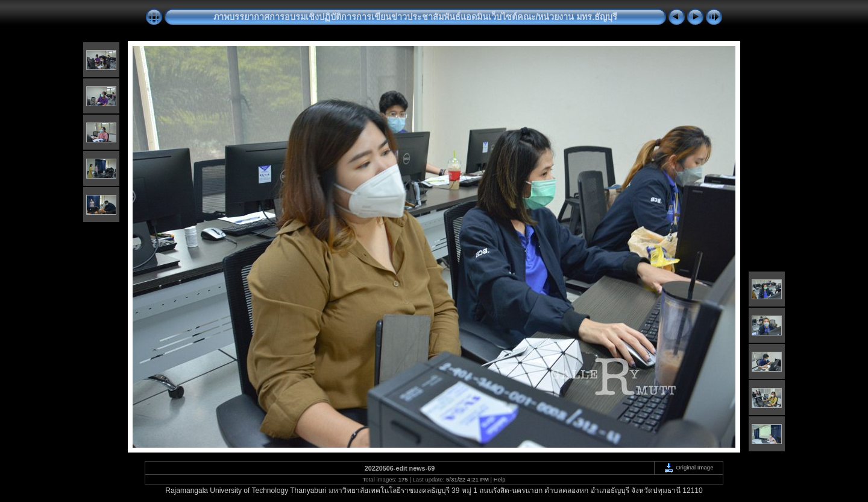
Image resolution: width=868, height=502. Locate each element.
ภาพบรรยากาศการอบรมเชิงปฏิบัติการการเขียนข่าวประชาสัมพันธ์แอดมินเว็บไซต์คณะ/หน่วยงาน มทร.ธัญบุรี (416, 17)
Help (500, 479)
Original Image (688, 467)
